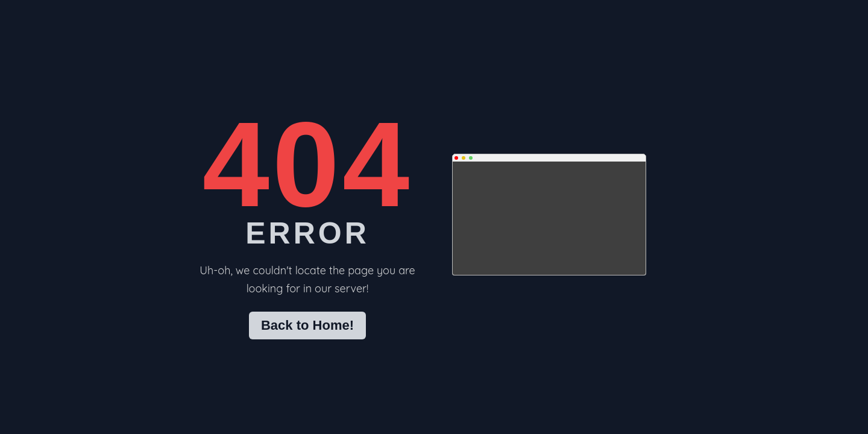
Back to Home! (307, 325)
